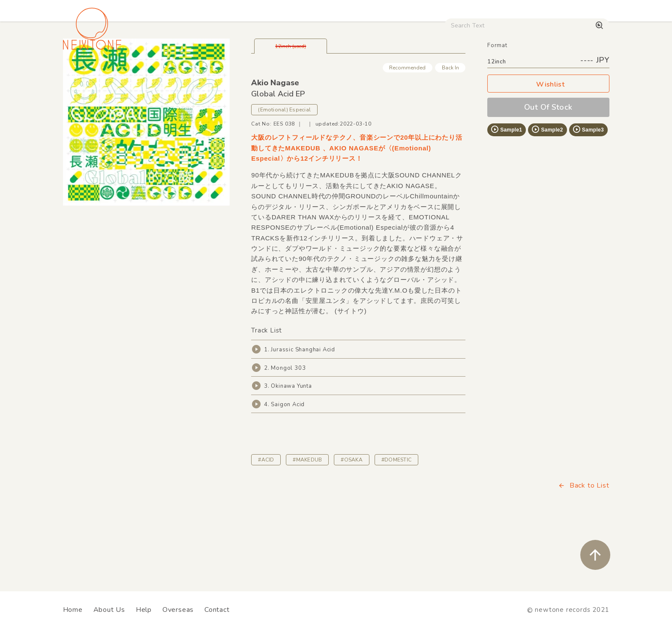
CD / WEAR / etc (399, 73)
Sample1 (506, 189)
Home (73, 610)
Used (460, 73)
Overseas (178, 610)
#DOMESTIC (396, 520)
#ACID (266, 520)
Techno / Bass (161, 73)
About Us (109, 610)
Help (144, 610)
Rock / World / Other (313, 73)
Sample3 (588, 189)
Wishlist (548, 145)
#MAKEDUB (307, 520)
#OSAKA (351, 520)
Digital (503, 73)
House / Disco (91, 73)
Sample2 (547, 189)
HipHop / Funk (231, 73)
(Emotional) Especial (284, 170)
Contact (217, 610)
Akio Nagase (275, 143)
